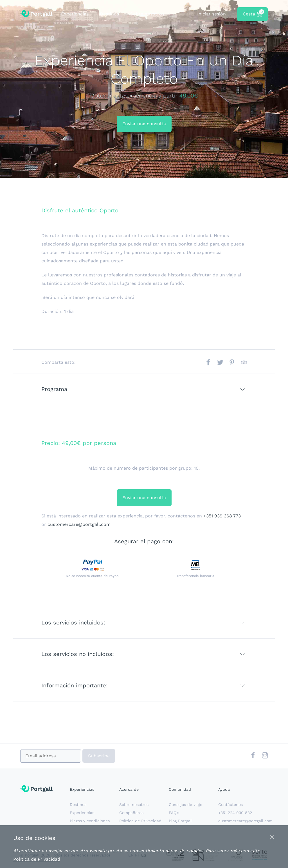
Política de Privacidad (140, 821)
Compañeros (131, 813)
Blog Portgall (181, 821)
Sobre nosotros (147, 14)
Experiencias (75, 14)
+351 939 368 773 (222, 516)
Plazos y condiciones (90, 821)
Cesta (253, 13)
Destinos (109, 14)
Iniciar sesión (211, 14)
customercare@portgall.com (79, 524)
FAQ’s (174, 813)
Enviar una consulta (144, 124)
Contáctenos (230, 805)
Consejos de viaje (185, 805)
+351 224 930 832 (235, 813)
